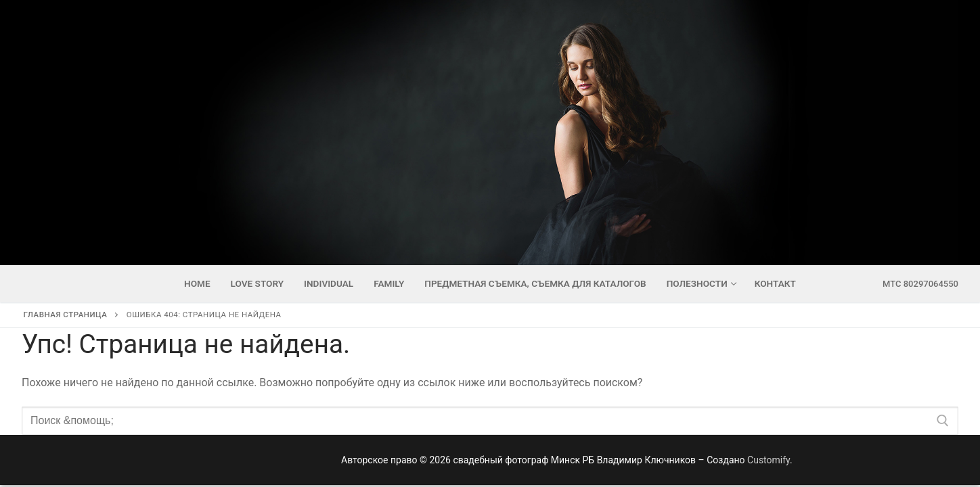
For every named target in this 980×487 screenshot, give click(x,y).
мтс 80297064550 (920, 284)
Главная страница (66, 315)
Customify (769, 460)
